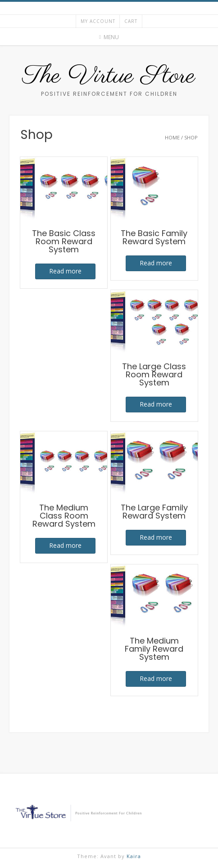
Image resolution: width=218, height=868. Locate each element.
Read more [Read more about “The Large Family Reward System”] (156, 537)
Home (172, 137)
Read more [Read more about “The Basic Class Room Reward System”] (65, 271)
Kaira (134, 856)
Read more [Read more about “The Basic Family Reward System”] (156, 263)
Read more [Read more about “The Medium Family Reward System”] (156, 678)
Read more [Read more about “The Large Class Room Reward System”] (156, 404)
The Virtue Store (109, 76)
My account (98, 21)
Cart (131, 21)
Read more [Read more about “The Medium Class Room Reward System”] (65, 545)
